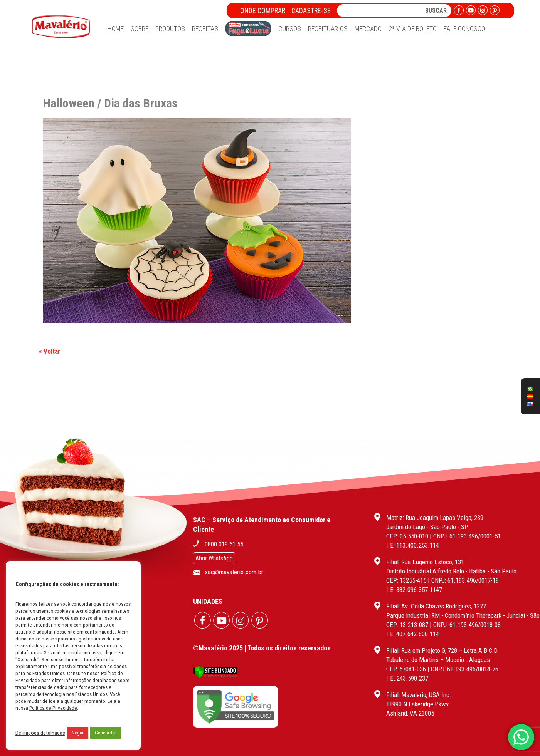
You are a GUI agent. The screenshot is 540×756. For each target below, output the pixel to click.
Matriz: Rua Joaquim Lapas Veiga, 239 (435, 518)
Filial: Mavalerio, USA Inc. (419, 695)
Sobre (140, 29)
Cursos (290, 29)
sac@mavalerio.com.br (234, 572)
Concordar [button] (105, 733)
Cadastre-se (311, 11)
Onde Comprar (263, 11)
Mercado (368, 29)
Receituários (328, 29)
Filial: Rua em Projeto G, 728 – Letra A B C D (442, 650)
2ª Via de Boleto (413, 29)
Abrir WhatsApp (214, 558)
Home (116, 29)
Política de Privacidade (53, 708)
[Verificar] (215, 676)
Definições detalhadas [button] (40, 733)
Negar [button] (78, 733)
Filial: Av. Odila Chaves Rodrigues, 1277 (436, 606)
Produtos (170, 29)
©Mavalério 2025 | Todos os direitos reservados (262, 648)
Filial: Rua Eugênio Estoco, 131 (425, 562)
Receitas (205, 29)
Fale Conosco (464, 29)
